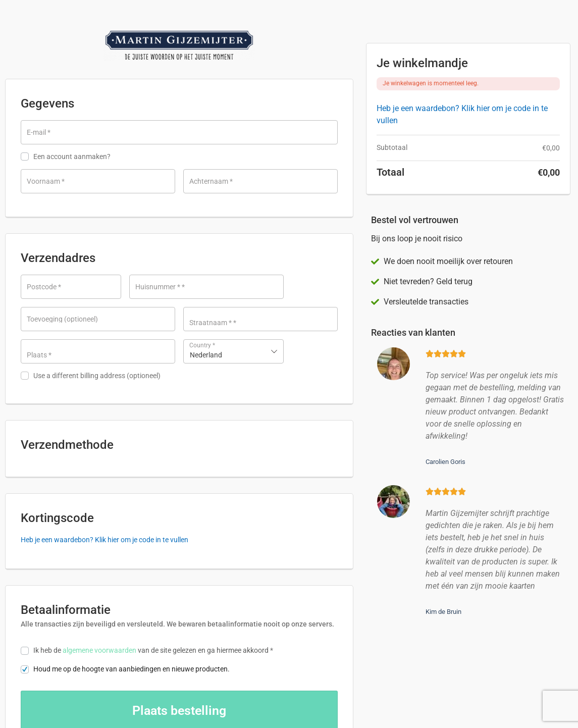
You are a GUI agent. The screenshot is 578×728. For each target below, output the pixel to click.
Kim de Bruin (443, 612)
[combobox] (233, 351)
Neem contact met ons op (92, 710)
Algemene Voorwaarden (314, 710)
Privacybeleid (251, 710)
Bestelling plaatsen (179, 637)
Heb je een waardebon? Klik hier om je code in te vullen (104, 466)
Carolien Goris (445, 462)
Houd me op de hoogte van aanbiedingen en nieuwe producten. (125, 596)
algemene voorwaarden (99, 577)
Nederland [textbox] (206, 355)
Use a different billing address (91, 376)
